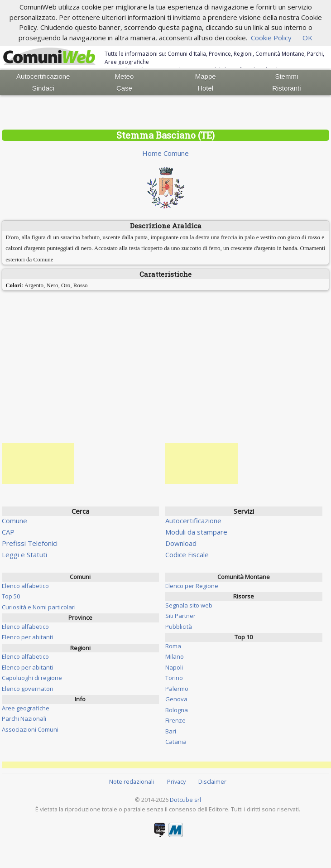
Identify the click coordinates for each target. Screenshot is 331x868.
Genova (176, 699)
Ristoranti (286, 88)
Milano (175, 656)
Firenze (175, 720)
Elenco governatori (28, 689)
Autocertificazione (43, 76)
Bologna (177, 710)
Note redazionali (132, 781)
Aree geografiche (26, 708)
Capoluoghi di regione (32, 678)
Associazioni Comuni (30, 729)
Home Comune (165, 153)
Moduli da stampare (196, 532)
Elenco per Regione (192, 586)
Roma (173, 646)
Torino (174, 678)
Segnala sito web (189, 605)
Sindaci (43, 88)
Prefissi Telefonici (30, 543)
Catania (176, 742)
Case (124, 88)
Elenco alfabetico (25, 586)
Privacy (176, 781)
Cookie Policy (271, 38)
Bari (171, 731)
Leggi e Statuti (24, 555)
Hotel (205, 88)
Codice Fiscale (187, 555)
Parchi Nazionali (24, 719)
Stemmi (286, 76)
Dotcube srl (185, 800)
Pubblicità (179, 627)
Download (181, 543)
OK (307, 38)
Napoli (174, 667)
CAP (8, 532)
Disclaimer (212, 781)
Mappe (206, 76)
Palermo (177, 689)
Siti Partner (180, 616)
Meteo (125, 76)
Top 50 (11, 596)
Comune (14, 521)
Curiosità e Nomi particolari (39, 607)
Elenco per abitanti (27, 637)
